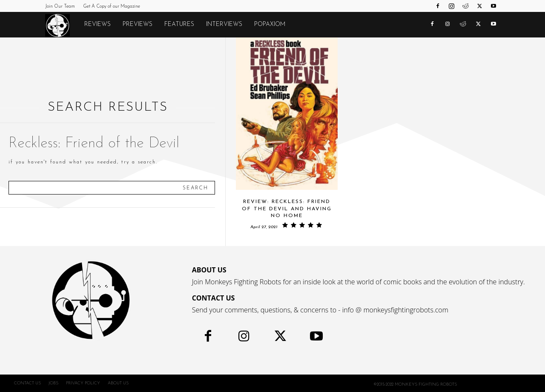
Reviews (98, 24)
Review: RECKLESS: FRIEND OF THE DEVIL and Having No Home (287, 209)
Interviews (224, 24)
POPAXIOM (270, 24)
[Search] (195, 188)
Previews (138, 24)
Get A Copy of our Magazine (112, 7)
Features (179, 24)
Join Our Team (60, 7)
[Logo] (62, 25)
